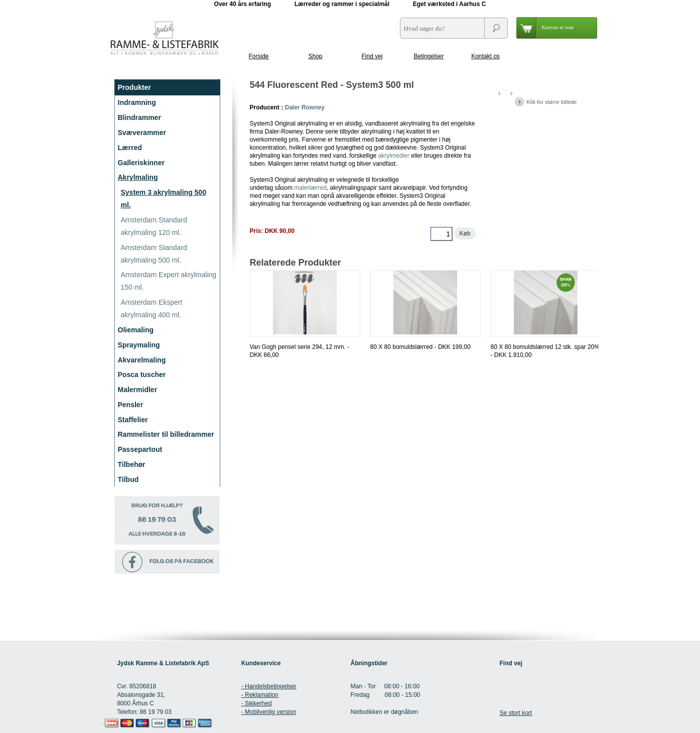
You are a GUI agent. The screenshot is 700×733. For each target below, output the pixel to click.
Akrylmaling (138, 177)
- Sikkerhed (257, 703)
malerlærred (310, 188)
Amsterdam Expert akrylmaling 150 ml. (169, 281)
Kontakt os (485, 56)
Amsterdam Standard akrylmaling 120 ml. (154, 226)
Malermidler (138, 390)
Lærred (130, 148)
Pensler (131, 405)
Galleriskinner (141, 163)
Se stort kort (516, 713)
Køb (465, 233)
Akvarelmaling (142, 360)
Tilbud (128, 479)
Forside (258, 56)
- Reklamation (260, 695)
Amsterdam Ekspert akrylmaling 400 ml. (152, 309)
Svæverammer (142, 133)
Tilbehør (132, 464)
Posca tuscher (142, 375)
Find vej (372, 56)
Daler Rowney (305, 107)
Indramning (137, 102)
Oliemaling (136, 330)
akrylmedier (394, 156)
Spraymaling (139, 345)
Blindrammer (139, 117)
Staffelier (133, 420)
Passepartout (140, 449)
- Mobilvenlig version (269, 712)
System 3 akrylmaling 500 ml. (164, 199)
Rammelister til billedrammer (166, 434)
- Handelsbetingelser (269, 686)
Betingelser (429, 56)
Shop (315, 56)
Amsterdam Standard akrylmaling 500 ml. (154, 254)
